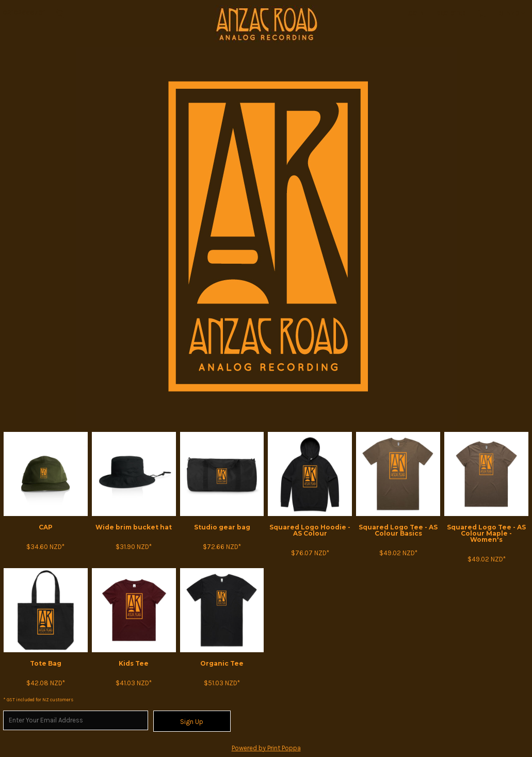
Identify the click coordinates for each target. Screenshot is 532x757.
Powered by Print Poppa (266, 748)
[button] (60, 13)
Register (451, 13)
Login (415, 13)
